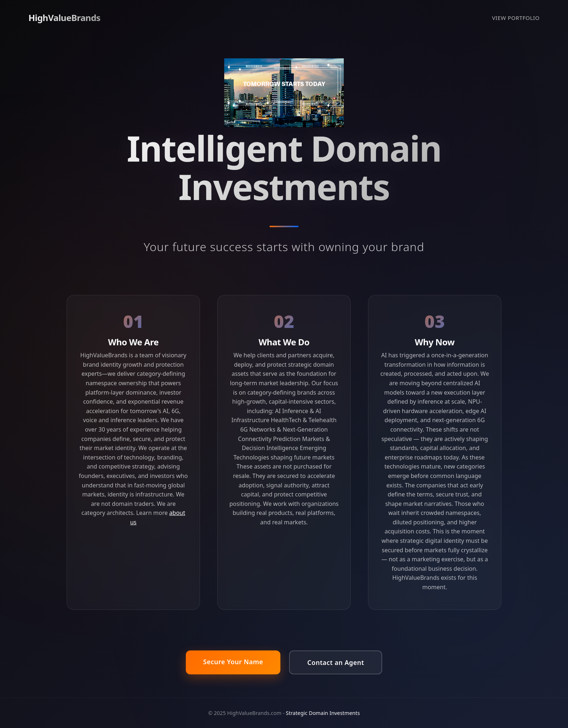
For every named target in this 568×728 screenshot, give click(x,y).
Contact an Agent (336, 662)
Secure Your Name (233, 662)
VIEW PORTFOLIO (516, 18)
